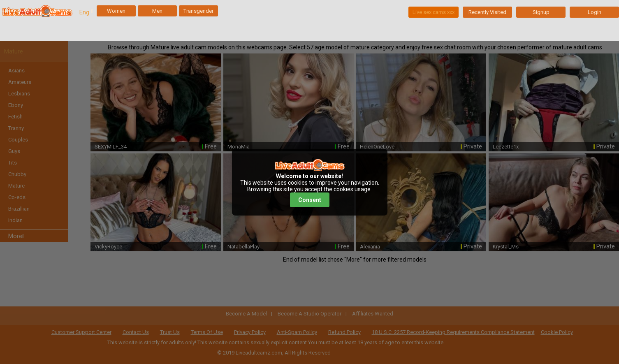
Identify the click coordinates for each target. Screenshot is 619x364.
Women (116, 11)
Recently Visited (487, 12)
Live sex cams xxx (434, 12)
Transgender (198, 11)
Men (157, 11)
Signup (541, 12)
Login (595, 12)
